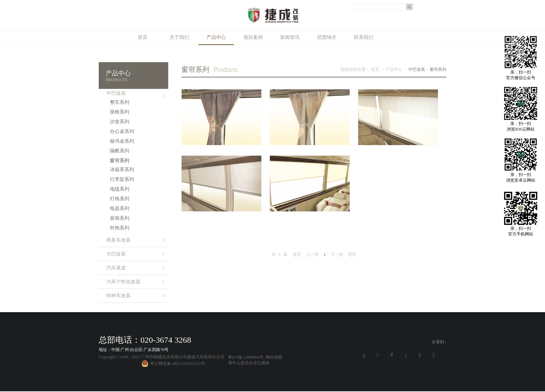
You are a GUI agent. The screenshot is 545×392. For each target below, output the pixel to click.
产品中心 (394, 69)
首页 (143, 37)
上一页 (312, 255)
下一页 (337, 255)
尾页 (352, 255)
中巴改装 (417, 69)
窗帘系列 (438, 69)
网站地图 (273, 357)
